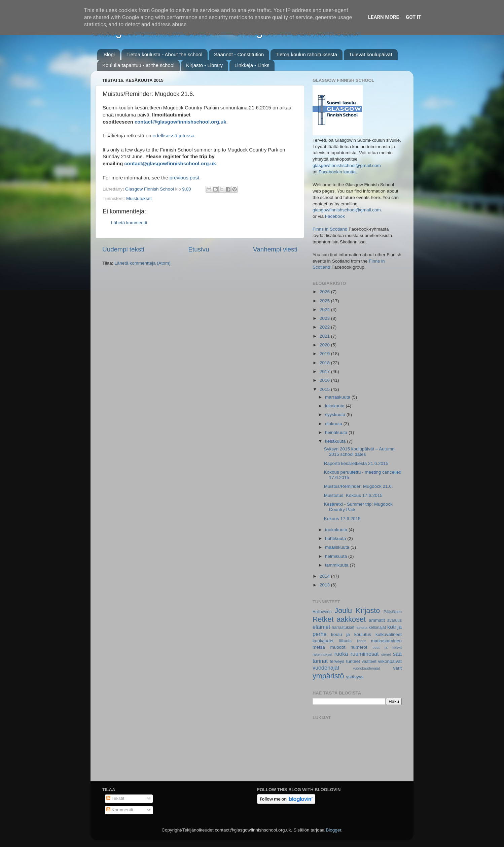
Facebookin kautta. (338, 172)
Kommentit (120, 810)
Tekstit (115, 798)
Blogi (109, 54)
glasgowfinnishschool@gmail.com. (347, 210)
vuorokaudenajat (366, 668)
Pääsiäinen (393, 612)
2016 (325, 380)
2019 (325, 354)
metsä (319, 647)
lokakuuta (335, 406)
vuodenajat (326, 668)
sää (397, 654)
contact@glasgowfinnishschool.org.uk (181, 122)
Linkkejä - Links (252, 65)
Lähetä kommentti (129, 223)
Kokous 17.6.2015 (342, 519)
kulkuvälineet (389, 634)
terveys (337, 661)
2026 (325, 292)
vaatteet (369, 662)
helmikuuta (337, 556)
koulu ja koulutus (351, 634)
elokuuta (334, 424)
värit (398, 668)
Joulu (343, 611)
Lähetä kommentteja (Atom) (142, 263)
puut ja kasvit (387, 647)
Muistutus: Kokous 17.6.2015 (353, 495)
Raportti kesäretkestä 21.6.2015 (356, 463)
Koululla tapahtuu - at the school (138, 65)
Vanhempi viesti (275, 249)
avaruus (394, 620)
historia (362, 628)
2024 (325, 310)
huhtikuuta (336, 538)
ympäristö (328, 676)
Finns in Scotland (330, 229)
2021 (325, 336)
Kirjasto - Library (204, 65)
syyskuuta (336, 415)
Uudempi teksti (123, 249)
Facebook (335, 216)
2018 (325, 363)
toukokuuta (337, 530)
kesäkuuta (336, 441)
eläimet (321, 627)
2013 (325, 585)
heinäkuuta (337, 432)
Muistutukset (139, 198)
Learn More (384, 17)
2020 (325, 345)
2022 (325, 327)
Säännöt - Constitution (239, 54)
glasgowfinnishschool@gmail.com (347, 165)
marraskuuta (338, 397)
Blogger (333, 830)
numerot (359, 647)
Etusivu (199, 249)
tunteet (353, 661)
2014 (325, 576)
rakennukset (322, 654)
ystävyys (355, 677)
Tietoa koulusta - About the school (164, 54)
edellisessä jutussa (174, 136)
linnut (361, 641)
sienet (386, 654)
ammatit (377, 620)
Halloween (322, 612)
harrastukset (343, 628)
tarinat (320, 661)
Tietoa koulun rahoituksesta (306, 54)
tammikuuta (337, 565)
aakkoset (351, 619)
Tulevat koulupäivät (371, 54)
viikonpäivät (390, 661)
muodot (338, 647)
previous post (184, 178)
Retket (323, 619)
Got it (413, 17)
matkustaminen (386, 641)
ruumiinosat (365, 654)
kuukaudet (323, 641)
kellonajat (377, 628)
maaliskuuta (338, 547)
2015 (325, 389)
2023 (325, 318)
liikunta (346, 641)
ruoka (341, 654)
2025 (325, 301)
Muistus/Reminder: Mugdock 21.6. (358, 486)
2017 (325, 371)
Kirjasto (368, 611)
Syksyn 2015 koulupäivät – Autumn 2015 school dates (359, 452)
